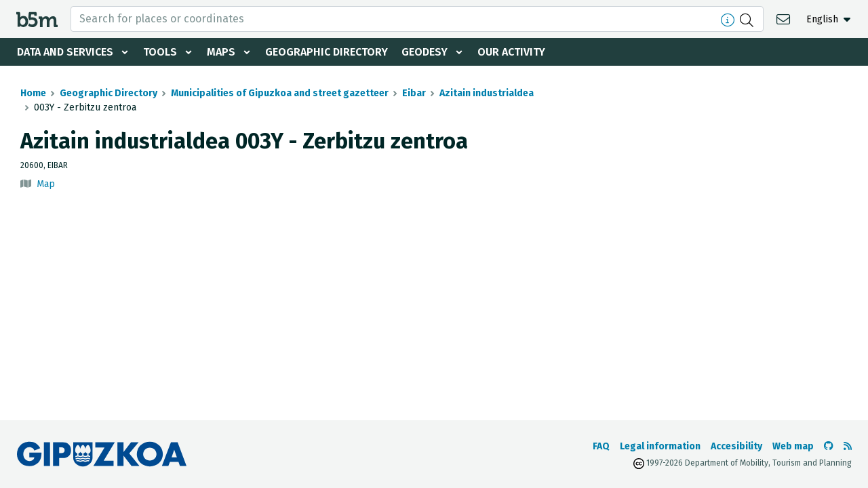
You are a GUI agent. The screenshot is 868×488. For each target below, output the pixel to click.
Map (46, 184)
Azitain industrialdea (487, 93)
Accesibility (736, 446)
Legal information (660, 446)
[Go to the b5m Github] (829, 446)
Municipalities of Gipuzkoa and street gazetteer (280, 93)
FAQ (601, 446)
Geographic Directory (327, 52)
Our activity (511, 52)
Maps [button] (221, 52)
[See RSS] (848, 446)
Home (33, 93)
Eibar (414, 93)
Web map (793, 446)
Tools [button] (160, 52)
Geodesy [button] (425, 52)
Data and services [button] (65, 52)
